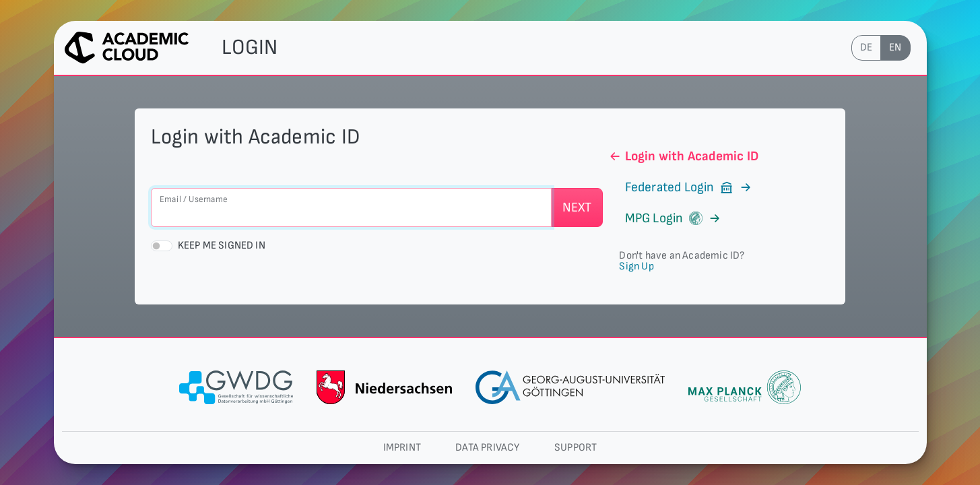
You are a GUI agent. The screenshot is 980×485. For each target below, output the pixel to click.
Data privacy (487, 448)
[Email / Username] (351, 207)
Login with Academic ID (683, 156)
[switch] (162, 246)
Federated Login (680, 187)
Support (576, 448)
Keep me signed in (222, 246)
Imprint (402, 448)
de (866, 47)
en (895, 47)
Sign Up (636, 266)
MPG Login (664, 218)
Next (577, 207)
